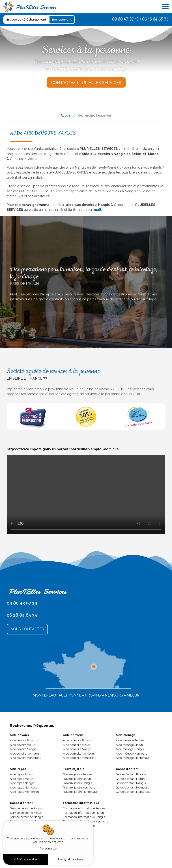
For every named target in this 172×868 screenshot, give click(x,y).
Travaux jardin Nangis (77, 783)
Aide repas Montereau (24, 792)
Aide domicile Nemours (79, 754)
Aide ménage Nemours (131, 754)
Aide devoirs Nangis (23, 749)
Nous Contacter (27, 662)
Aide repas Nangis (22, 783)
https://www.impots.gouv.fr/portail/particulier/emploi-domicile (63, 536)
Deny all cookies (71, 859)
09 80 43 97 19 (125, 19)
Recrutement (62, 20)
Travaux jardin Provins (78, 774)
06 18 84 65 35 (155, 19)
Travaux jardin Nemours (79, 787)
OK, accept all (26, 859)
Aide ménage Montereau (132, 758)
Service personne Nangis (26, 817)
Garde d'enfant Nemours (132, 787)
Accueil (67, 115)
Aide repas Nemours (24, 787)
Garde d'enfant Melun (130, 779)
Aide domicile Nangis (77, 749)
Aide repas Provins (22, 774)
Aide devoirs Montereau (26, 758)
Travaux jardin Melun (77, 779)
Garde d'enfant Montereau (133, 792)
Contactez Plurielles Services (86, 83)
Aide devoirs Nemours (25, 754)
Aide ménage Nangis (130, 749)
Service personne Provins (27, 808)
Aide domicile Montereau (80, 758)
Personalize (48, 848)
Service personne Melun (26, 813)
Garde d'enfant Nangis (131, 783)
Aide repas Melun (21, 779)
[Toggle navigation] (165, 7)
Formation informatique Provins (84, 808)
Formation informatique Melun (83, 813)
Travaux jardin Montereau (80, 792)
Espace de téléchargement (26, 20)
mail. (98, 210)
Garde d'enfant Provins (131, 774)
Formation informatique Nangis (84, 817)
